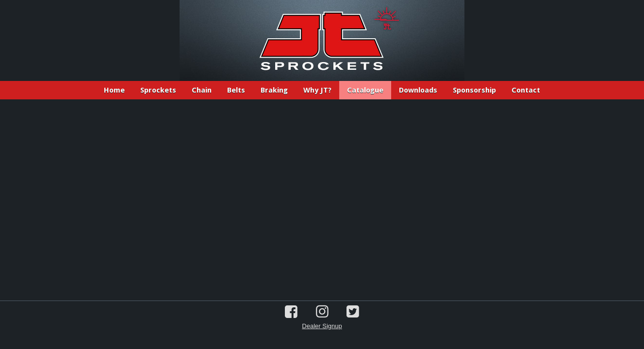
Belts (236, 90)
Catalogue (365, 90)
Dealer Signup (322, 326)
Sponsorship (474, 90)
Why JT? (317, 90)
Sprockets (158, 90)
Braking (274, 90)
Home (114, 90)
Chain (202, 90)
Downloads (418, 90)
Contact (526, 90)
